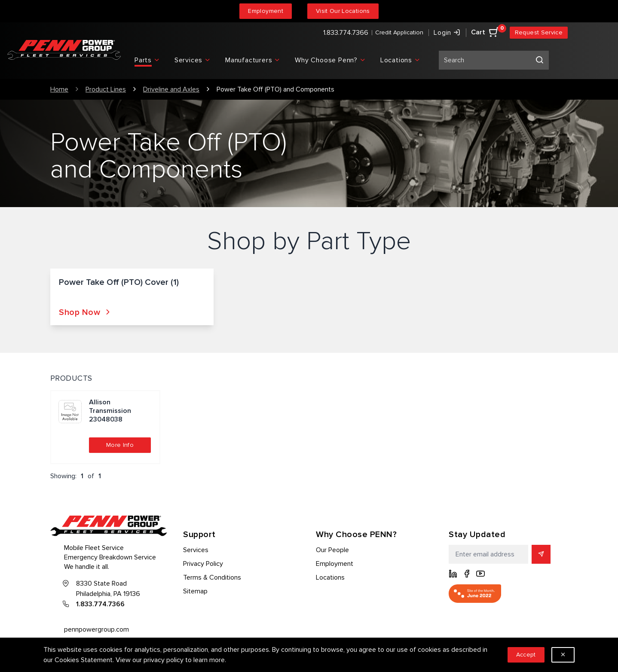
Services (196, 550)
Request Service (539, 32)
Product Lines (106, 89)
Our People (332, 550)
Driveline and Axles (171, 89)
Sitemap (195, 591)
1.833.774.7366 (346, 33)
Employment (266, 11)
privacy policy (164, 660)
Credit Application (399, 32)
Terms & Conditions (212, 577)
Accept (526, 655)
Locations (330, 577)
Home (59, 89)
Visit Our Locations (343, 11)
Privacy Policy (203, 564)
